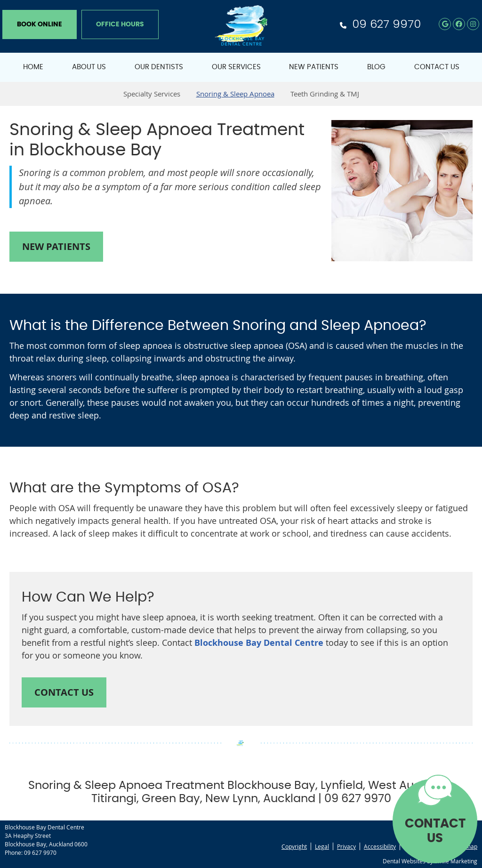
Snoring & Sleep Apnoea (235, 94)
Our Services (236, 67)
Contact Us (437, 67)
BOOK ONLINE (40, 24)
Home (33, 67)
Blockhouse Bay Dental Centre (259, 643)
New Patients (314, 67)
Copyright (294, 846)
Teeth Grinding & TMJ (325, 94)
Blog (376, 67)
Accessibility (380, 846)
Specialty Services (152, 94)
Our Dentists (159, 67)
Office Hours (120, 24)
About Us (89, 67)
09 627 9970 (386, 24)
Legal (322, 846)
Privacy (346, 846)
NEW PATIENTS (56, 246)
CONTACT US (435, 831)
